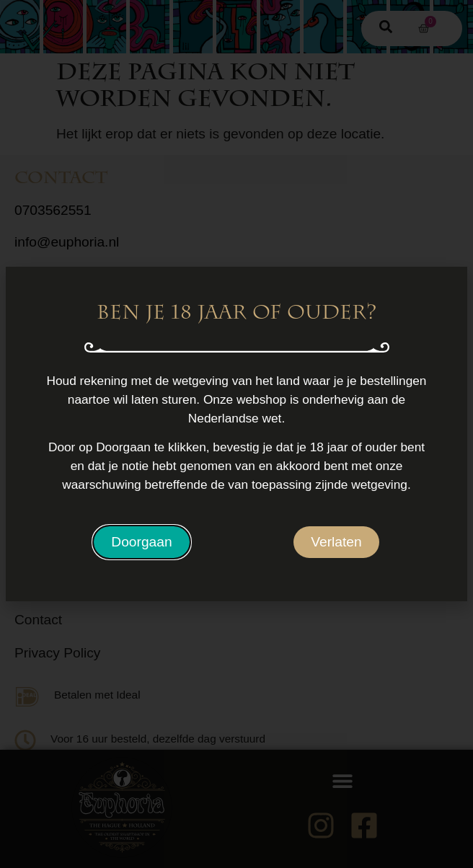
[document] (236, 434)
